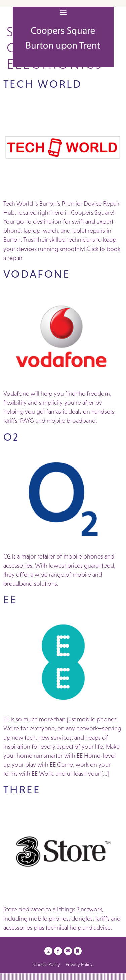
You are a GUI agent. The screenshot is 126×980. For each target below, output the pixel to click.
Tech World (43, 84)
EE (10, 599)
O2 (11, 437)
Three (22, 790)
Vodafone (37, 274)
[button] (63, 12)
